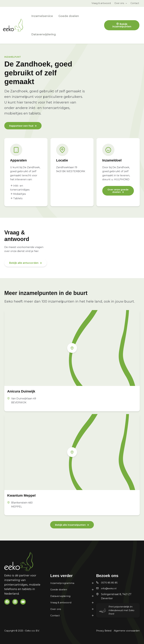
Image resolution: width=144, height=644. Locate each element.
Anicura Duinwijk (23, 391)
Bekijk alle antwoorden (24, 263)
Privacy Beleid (104, 631)
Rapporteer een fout (22, 126)
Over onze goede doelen (116, 191)
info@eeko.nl (109, 588)
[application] (125, 3)
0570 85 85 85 (110, 583)
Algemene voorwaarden (127, 631)
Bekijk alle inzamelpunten (70, 525)
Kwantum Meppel (24, 495)
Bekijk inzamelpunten (122, 25)
